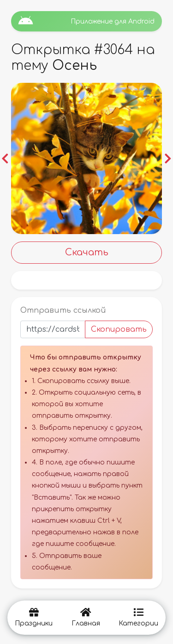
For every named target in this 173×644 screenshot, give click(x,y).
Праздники (34, 617)
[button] (5, 158)
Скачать (87, 252)
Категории (138, 617)
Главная (86, 617)
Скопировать (119, 329)
